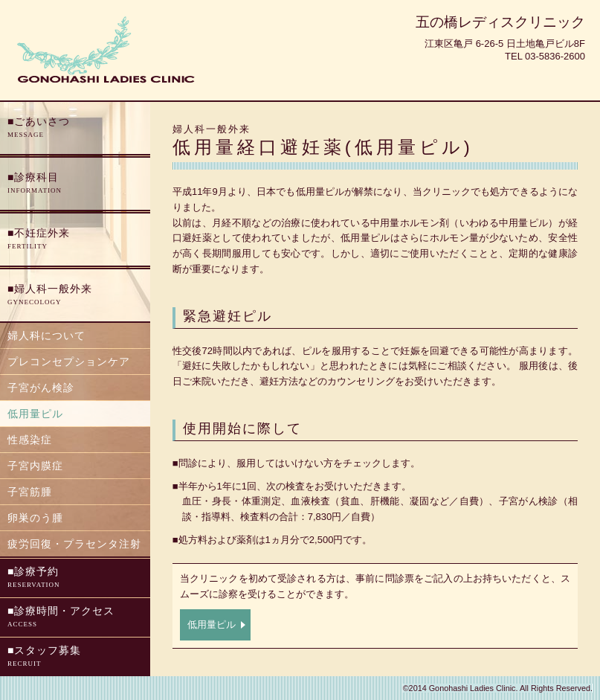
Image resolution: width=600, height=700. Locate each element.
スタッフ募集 (75, 657)
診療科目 (75, 184)
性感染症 (30, 440)
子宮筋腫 (30, 492)
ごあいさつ (75, 128)
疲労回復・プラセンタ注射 (74, 544)
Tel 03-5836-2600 (545, 56)
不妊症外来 (75, 240)
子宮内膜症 (35, 466)
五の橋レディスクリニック (500, 22)
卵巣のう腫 (35, 518)
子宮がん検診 (41, 388)
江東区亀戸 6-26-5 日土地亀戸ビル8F (505, 44)
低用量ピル (212, 624)
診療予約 (75, 578)
